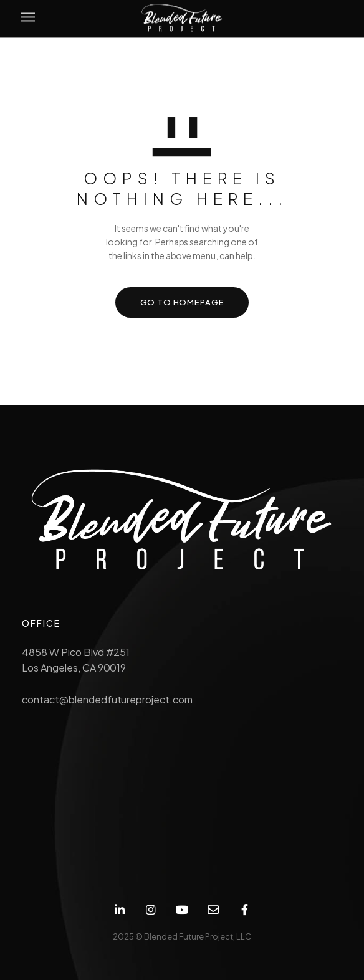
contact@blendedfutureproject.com (107, 699)
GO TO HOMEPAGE (182, 302)
